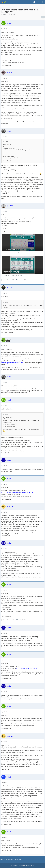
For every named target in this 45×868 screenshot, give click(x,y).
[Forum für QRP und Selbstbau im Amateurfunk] (3, 2)
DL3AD (4, 14)
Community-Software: (23, 865)
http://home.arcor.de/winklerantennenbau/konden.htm (17, 492)
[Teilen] (43, 17)
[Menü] (43, 2)
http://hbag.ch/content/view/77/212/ (27, 668)
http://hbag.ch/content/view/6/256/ (12, 363)
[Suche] (34, 2)
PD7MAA (18, 280)
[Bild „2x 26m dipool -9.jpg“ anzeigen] (22, 244)
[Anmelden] (38, 2)
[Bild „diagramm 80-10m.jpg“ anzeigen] (22, 266)
